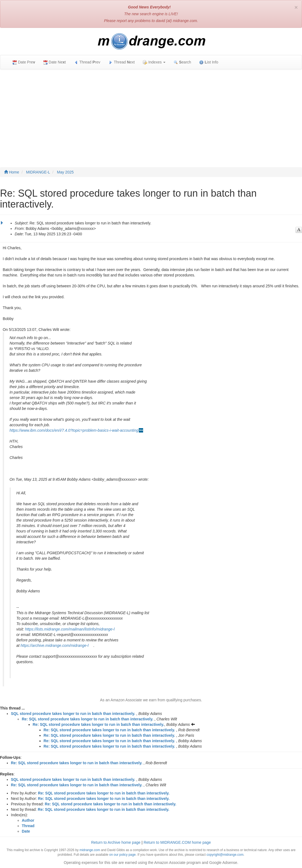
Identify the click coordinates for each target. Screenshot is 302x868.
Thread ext (122, 62)
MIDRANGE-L (38, 172)
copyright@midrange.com (225, 855)
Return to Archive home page (116, 842)
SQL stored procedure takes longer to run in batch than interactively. (73, 714)
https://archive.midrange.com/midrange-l (55, 645)
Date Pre (24, 62)
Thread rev (87, 62)
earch (182, 62)
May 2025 (65, 172)
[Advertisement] (151, 113)
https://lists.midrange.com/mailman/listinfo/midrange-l (70, 629)
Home (12, 172)
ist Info (209, 62)
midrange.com (90, 850)
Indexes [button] (154, 62)
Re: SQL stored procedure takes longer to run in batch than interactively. (87, 719)
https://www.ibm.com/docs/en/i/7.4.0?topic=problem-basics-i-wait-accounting (74, 430)
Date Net (55, 62)
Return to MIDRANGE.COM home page (177, 842)
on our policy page (123, 855)
